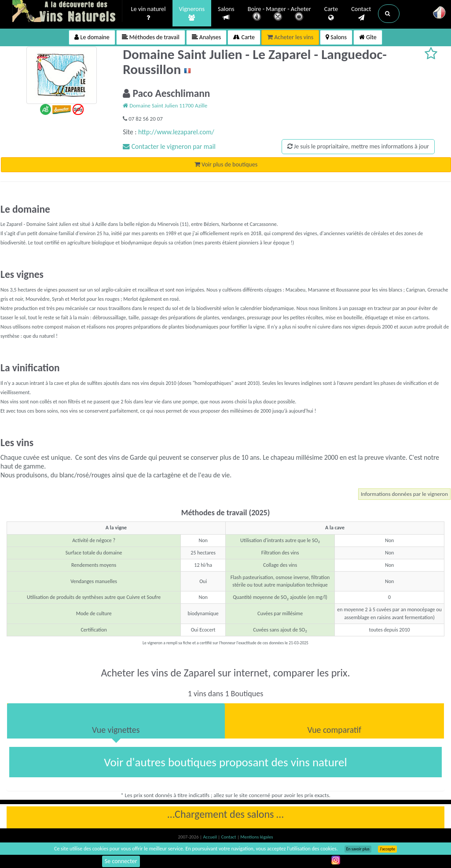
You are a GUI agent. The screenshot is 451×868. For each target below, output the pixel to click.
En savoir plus (358, 849)
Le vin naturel (148, 14)
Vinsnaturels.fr (67, 12)
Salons (226, 13)
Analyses (207, 37)
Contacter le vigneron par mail (169, 146)
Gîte (368, 37)
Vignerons (192, 14)
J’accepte (387, 849)
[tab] (116, 721)
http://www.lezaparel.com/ (176, 132)
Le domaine (92, 37)
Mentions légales (257, 837)
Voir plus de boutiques (226, 164)
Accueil (210, 837)
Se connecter (121, 861)
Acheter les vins (290, 37)
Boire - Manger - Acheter (279, 14)
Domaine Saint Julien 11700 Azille (165, 105)
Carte (331, 14)
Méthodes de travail (151, 37)
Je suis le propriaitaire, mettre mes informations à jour (358, 146)
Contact (361, 14)
